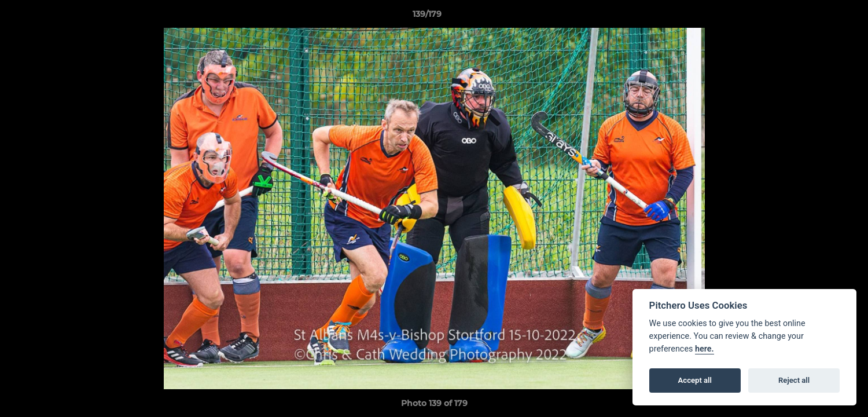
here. (705, 349)
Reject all (794, 380)
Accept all (695, 380)
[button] (819, 17)
